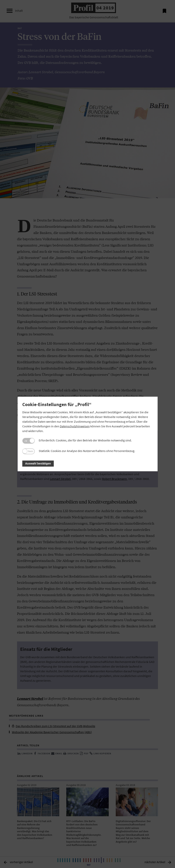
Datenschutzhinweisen (75, 426)
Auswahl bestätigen (38, 463)
